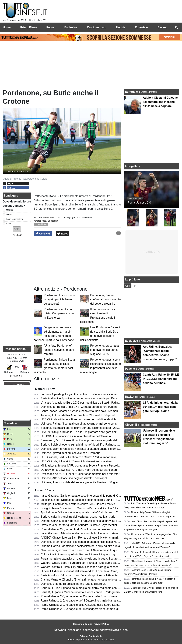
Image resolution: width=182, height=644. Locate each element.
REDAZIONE (74, 630)
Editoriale (132, 92)
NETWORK (60, 630)
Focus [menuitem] (50, 27)
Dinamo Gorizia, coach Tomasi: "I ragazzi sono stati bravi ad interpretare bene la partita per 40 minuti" (104, 521)
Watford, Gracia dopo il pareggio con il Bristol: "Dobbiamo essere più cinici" (87, 563)
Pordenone (48, 217)
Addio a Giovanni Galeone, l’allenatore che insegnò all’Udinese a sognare (161, 102)
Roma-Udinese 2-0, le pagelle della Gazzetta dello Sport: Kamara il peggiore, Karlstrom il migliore (101, 605)
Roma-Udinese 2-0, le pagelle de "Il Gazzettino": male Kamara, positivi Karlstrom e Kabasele (98, 601)
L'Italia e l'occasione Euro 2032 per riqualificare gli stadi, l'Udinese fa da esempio (91, 403)
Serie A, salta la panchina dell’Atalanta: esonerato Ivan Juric (78, 517)
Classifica (10, 423)
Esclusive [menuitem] (71, 27)
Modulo (10, 210)
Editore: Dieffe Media (91, 636)
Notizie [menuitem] (121, 27)
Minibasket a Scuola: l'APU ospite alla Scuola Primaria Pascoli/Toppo (84, 466)
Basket (129, 397)
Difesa (9, 214)
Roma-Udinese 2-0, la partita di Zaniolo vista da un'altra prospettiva (83, 529)
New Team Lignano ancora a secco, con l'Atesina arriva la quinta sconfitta (86, 550)
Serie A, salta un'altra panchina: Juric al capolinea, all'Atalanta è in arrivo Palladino (92, 575)
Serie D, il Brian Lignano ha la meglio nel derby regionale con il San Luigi (86, 588)
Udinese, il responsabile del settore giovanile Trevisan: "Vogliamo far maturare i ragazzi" (95, 482)
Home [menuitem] (7, 27)
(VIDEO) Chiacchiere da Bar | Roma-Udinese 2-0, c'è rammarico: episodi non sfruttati (94, 538)
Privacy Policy (101, 624)
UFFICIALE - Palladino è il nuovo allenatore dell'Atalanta (76, 436)
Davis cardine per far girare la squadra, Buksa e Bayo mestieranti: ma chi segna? (91, 525)
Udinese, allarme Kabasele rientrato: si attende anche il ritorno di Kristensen (88, 449)
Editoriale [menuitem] (141, 27)
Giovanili (131, 425)
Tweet (62, 234)
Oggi (128, 286)
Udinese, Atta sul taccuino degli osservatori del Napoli (74, 478)
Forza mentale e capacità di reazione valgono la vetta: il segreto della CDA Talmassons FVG (98, 559)
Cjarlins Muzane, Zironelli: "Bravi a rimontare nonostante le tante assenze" (87, 580)
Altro (8, 224)
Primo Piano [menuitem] (28, 27)
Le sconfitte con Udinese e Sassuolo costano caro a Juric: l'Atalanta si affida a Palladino (95, 500)
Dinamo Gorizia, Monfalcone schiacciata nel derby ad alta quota (80, 546)
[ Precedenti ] (17, 376)
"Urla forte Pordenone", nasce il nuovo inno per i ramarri (59, 350)
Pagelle (130, 369)
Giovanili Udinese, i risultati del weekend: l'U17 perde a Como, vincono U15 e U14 (92, 571)
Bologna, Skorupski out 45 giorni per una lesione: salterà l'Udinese (82, 428)
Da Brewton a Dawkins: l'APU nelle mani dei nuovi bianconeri (79, 470)
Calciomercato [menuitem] (97, 27)
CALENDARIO (90, 630)
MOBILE (117, 630)
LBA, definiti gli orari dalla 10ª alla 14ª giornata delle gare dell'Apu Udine (85, 432)
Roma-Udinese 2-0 (139, 203)
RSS (125, 630)
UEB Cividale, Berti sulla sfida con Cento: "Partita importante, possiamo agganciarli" (93, 457)
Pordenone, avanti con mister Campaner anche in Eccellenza (59, 313)
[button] (17, 229)
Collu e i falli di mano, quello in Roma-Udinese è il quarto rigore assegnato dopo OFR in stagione (101, 554)
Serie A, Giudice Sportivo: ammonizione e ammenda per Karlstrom (82, 398)
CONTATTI (105, 630)
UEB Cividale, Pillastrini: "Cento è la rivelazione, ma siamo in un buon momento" (91, 461)
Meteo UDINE (17, 385)
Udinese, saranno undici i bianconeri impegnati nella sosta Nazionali (83, 542)
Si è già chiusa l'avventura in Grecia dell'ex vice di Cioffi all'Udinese (82, 508)
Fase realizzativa (15, 219)
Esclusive (131, 341)
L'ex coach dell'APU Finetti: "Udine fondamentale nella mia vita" (80, 474)
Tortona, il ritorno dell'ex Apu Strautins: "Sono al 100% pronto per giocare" (86, 415)
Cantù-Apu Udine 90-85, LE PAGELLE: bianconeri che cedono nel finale (161, 379)
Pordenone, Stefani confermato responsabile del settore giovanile (106, 299)
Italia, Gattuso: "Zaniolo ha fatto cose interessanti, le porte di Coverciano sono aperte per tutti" (99, 496)
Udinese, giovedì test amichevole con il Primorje (71, 453)
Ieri (134, 286)
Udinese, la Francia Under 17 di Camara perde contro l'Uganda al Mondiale (87, 407)
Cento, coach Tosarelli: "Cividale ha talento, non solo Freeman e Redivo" (86, 411)
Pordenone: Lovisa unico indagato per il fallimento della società (59, 299)
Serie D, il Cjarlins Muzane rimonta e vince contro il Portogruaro (80, 592)
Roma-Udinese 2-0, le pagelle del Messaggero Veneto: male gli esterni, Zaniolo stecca (94, 609)
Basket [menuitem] (162, 27)
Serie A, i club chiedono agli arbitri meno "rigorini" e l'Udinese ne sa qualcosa (88, 445)
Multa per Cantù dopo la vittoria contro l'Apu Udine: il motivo (78, 504)
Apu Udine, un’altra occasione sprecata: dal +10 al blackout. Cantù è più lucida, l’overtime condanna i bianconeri (110, 512)
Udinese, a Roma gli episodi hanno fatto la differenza (74, 584)
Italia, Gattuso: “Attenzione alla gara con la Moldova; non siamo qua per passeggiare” (94, 533)
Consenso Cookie (82, 624)
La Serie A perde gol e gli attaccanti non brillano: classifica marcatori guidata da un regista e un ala (102, 394)
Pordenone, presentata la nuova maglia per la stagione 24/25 (105, 350)
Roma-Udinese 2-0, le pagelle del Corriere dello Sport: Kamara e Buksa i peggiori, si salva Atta (99, 596)
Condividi (43, 234)
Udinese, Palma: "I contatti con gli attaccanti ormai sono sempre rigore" (85, 424)
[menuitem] (176, 27)
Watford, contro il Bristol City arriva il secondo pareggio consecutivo (83, 567)
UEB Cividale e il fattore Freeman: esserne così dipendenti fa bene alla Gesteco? (91, 419)
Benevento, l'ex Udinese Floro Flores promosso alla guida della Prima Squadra (90, 440)
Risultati (17, 235)
